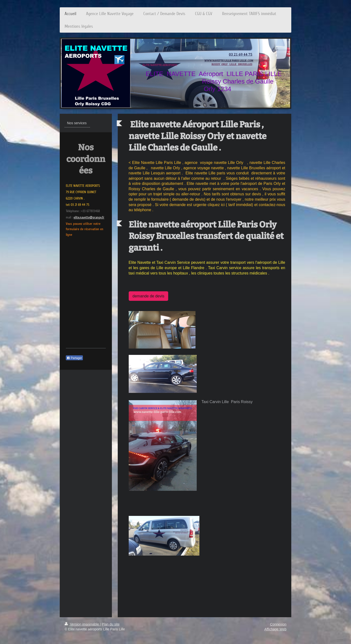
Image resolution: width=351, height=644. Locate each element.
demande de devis (149, 296)
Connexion (278, 624)
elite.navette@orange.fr (89, 217)
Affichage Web (275, 629)
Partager (74, 358)
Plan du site (111, 624)
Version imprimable (82, 624)
